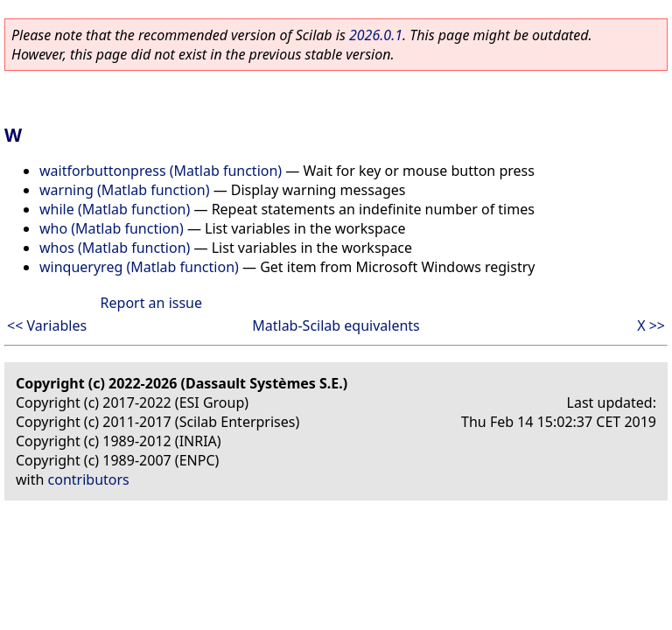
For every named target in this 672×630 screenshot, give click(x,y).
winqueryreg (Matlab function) (139, 267)
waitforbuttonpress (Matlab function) (161, 171)
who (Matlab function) (112, 228)
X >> (651, 325)
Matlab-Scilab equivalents (336, 325)
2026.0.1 (376, 35)
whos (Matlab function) (115, 248)
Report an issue (151, 303)
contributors (89, 479)
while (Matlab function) (115, 209)
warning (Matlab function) (124, 190)
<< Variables (47, 325)
